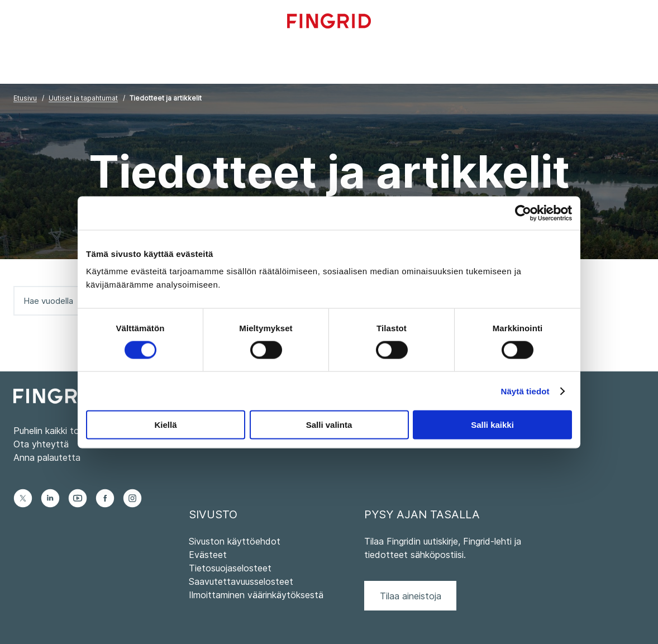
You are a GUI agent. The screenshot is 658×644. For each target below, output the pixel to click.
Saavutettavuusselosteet (241, 581)
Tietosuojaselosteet (230, 568)
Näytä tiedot (525, 391)
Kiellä (165, 425)
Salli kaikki (492, 425)
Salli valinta (329, 425)
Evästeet (208, 555)
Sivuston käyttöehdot (235, 541)
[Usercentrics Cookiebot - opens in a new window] (523, 213)
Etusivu (25, 98)
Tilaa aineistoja (411, 596)
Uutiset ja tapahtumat (83, 98)
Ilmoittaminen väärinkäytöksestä (256, 595)
